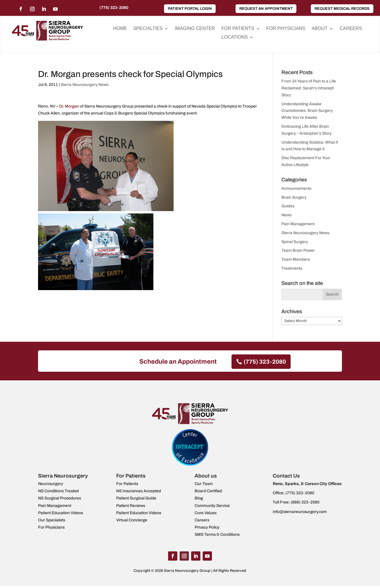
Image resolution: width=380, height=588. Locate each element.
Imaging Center (195, 29)
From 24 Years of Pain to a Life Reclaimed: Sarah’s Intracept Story (309, 88)
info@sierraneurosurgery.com (300, 512)
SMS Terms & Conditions (217, 535)
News (286, 215)
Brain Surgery (294, 197)
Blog (199, 498)
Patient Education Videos (61, 513)
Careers (351, 29)
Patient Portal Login (190, 9)
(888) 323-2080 (305, 502)
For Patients (238, 29)
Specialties (148, 29)
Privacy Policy (207, 527)
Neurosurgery (51, 484)
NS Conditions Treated (58, 491)
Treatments (292, 268)
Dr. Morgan (69, 106)
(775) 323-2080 (114, 8)
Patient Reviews (131, 506)
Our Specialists (52, 520)
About (320, 29)
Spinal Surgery (295, 242)
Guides (288, 206)
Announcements (296, 188)
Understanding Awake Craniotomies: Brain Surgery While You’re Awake (307, 111)
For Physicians (286, 29)
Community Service (212, 506)
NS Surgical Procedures (60, 498)
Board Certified (208, 491)
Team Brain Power (298, 250)
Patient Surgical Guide (136, 498)
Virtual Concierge (132, 520)
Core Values (206, 513)
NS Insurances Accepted (139, 491)
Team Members (296, 259)
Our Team (204, 484)
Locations (235, 37)
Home (120, 29)
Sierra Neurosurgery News (84, 85)
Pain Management (298, 224)
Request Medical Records (342, 9)
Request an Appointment (266, 9)
